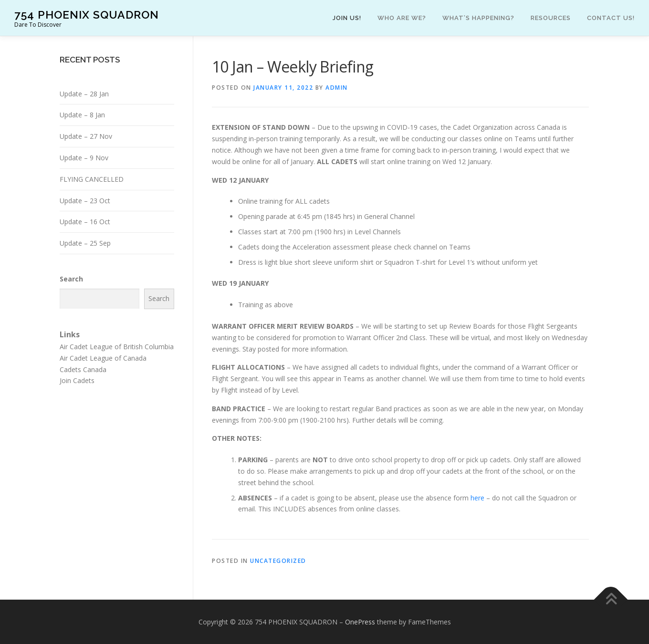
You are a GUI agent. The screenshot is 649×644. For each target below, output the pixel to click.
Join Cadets (77, 380)
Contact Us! (611, 18)
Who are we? (402, 18)
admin (337, 88)
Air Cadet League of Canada (103, 358)
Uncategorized (278, 561)
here (478, 498)
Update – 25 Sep (85, 243)
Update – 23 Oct (85, 201)
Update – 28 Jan (84, 94)
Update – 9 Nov (84, 158)
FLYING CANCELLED (92, 179)
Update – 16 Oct (85, 222)
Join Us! (347, 18)
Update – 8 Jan (82, 115)
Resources (551, 18)
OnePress (360, 622)
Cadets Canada (83, 369)
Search (71, 279)
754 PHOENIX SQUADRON (87, 15)
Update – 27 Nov (86, 136)
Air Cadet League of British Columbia (117, 347)
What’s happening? (478, 18)
